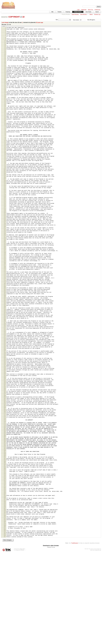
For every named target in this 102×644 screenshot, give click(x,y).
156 (5, 289)
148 (5, 275)
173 (5, 317)
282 (5, 503)
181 (5, 331)
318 (5, 563)
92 (5, 181)
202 (5, 367)
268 (5, 479)
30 (5, 76)
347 (5, 611)
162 (5, 299)
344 (5, 606)
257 (5, 461)
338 (5, 596)
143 (5, 267)
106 (5, 204)
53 (5, 115)
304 (5, 540)
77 (5, 155)
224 (5, 405)
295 (5, 526)
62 (5, 130)
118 (5, 224)
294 (5, 524)
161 (5, 297)
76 (5, 153)
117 (5, 222)
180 (5, 330)
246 (5, 442)
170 (5, 312)
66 (5, 137)
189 (5, 345)
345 (5, 608)
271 (5, 485)
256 (5, 459)
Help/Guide (84, 10)
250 (5, 449)
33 (5, 81)
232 (5, 418)
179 (5, 328)
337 (5, 595)
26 (5, 69)
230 (5, 415)
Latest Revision (75, 14)
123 (5, 233)
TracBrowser (75, 634)
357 (5, 628)
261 (5, 467)
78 (5, 157)
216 (5, 391)
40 (5, 93)
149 (5, 277)
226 (5, 408)
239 (5, 430)
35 (5, 84)
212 (5, 384)
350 (5, 616)
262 (5, 469)
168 (5, 309)
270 (5, 483)
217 (5, 393)
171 (5, 314)
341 (5, 601)
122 (5, 231)
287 (5, 512)
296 (5, 527)
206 (5, 374)
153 (5, 284)
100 (5, 194)
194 (5, 353)
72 (5, 147)
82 (5, 163)
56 (5, 120)
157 (5, 290)
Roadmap (68, 12)
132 (5, 248)
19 (5, 58)
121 (5, 229)
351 (5, 618)
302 (5, 537)
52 (5, 113)
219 (5, 396)
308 (5, 547)
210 (5, 381)
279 (5, 498)
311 (5, 552)
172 (5, 315)
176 (5, 323)
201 (5, 365)
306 (5, 543)
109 (5, 209)
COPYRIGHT (14, 17)
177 (5, 324)
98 (5, 191)
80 (5, 160)
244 (5, 439)
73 (5, 148)
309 (5, 549)
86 (5, 170)
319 (5, 565)
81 (5, 162)
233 (5, 420)
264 (5, 473)
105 (5, 203)
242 (5, 436)
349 (5, 614)
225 (5, 407)
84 (5, 167)
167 (5, 307)
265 (5, 475)
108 (5, 207)
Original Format (51, 638)
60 (5, 126)
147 (5, 274)
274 (5, 490)
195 (5, 355)
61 (5, 128)
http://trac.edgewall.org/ (96, 641)
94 (5, 184)
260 (5, 466)
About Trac (90, 10)
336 (5, 593)
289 (5, 515)
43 (5, 98)
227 (5, 410)
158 (5, 292)
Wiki (52, 12)
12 (5, 46)
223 (5, 403)
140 (5, 262)
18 (5, 56)
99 (5, 192)
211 (5, 382)
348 (5, 613)
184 (5, 336)
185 (5, 338)
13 (5, 48)
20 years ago (40, 22)
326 (5, 577)
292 (5, 520)
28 (5, 72)
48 (5, 106)
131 (5, 246)
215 (5, 389)
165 (5, 304)
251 (5, 451)
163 (5, 300)
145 (5, 270)
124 (5, 234)
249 (5, 447)
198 (5, 360)
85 (5, 169)
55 (5, 118)
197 (5, 358)
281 (5, 501)
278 (5, 496)
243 (5, 437)
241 (5, 434)
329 (5, 581)
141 (5, 263)
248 (5, 445)
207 (5, 375)
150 (5, 279)
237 (5, 427)
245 (5, 441)
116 (5, 221)
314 (5, 557)
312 (5, 553)
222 (5, 401)
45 (5, 101)
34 (5, 83)
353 (5, 621)
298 (5, 530)
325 (5, 575)
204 (5, 371)
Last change (5, 22)
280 (5, 500)
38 (5, 89)
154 (5, 285)
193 (5, 352)
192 (5, 350)
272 (5, 486)
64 (5, 133)
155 (5, 287)
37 (5, 88)
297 (5, 529)
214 (5, 387)
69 (5, 142)
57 (5, 121)
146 (5, 272)
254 (5, 456)
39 (5, 91)
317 (5, 562)
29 (5, 74)
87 (5, 172)
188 (5, 343)
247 (5, 444)
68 (5, 140)
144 (5, 269)
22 (23, 17)
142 (5, 265)
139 (5, 260)
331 (5, 584)
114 (5, 218)
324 (5, 573)
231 (5, 417)
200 (5, 363)
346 (5, 610)
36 (5, 86)
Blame (91, 14)
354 (5, 622)
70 (5, 144)
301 (5, 535)
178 (5, 326)
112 (5, 214)
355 (5, 624)
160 (5, 295)
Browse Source (78, 12)
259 (5, 464)
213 (5, 386)
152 (5, 282)
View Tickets (88, 12)
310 (5, 550)
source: (5, 17)
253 (5, 454)
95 (5, 186)
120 (5, 227)
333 (5, 588)
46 (5, 103)
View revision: (76, 20)
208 (5, 377)
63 (5, 132)
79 (5, 158)
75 (5, 152)
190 (5, 346)
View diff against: (94, 20)
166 (5, 305)
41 (5, 95)
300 (5, 534)
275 (5, 491)
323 (5, 572)
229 (5, 413)
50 (5, 110)
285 (5, 508)
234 (5, 422)
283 (5, 505)
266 (5, 476)
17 (5, 54)
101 (5, 196)
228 (5, 412)
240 (5, 432)
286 (5, 510)
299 (5, 532)
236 (5, 425)
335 (5, 591)
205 (5, 372)
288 (5, 513)
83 (5, 165)
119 (5, 226)
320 (5, 567)
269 (5, 481)
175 (5, 321)
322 (5, 570)
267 (5, 478)
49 (5, 108)
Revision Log (97, 14)
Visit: (57, 20)
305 (5, 542)
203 (5, 369)
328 (5, 580)
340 (5, 599)
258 (5, 463)
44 (5, 100)
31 (5, 77)
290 (5, 517)
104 (5, 201)
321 (5, 568)
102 (5, 198)
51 (5, 111)
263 (5, 471)
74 (5, 150)
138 (5, 259)
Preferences (97, 10)
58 (5, 123)
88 (5, 174)
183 (5, 334)
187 (5, 341)
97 (5, 189)
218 (5, 394)
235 (5, 423)
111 (5, 213)
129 (5, 243)
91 (5, 179)
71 (5, 145)
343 (5, 604)
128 (5, 241)
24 (5, 66)
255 (5, 457)
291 (5, 519)
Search (97, 12)
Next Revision (84, 14)
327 (5, 578)
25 (5, 68)
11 (5, 44)
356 (5, 626)
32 (5, 79)
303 (5, 538)
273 (5, 488)
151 (5, 280)
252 (5, 452)
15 (5, 51)
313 (5, 555)
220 (5, 398)
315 (5, 558)
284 (5, 507)
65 (5, 135)
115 (5, 219)
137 (5, 257)
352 (5, 619)
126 (5, 238)
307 (5, 545)
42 (5, 96)
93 (5, 182)
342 (5, 603)
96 (5, 187)
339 (5, 598)
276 (5, 493)
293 (5, 522)
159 (5, 293)
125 (5, 236)
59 (5, 125)
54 (5, 117)
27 (5, 71)
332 (5, 586)
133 (5, 250)
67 (5, 138)
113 (5, 216)
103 (5, 199)
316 (5, 560)
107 (5, 206)
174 (5, 319)
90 (5, 177)
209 (5, 379)
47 (5, 105)
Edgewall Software (20, 641)
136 (5, 255)
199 (5, 362)
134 (5, 252)
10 (5, 43)
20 (5, 59)
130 (5, 245)
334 (5, 589)
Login (78, 10)
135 (5, 253)
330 (5, 583)
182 (5, 333)
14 (5, 49)
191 (5, 348)
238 (5, 429)
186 (5, 340)
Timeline (59, 12)
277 (5, 494)
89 (5, 175)
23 (5, 64)
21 (5, 61)
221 (5, 400)
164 (5, 302)
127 (5, 240)
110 (5, 211)
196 (5, 357)
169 (5, 311)
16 (5, 53)
